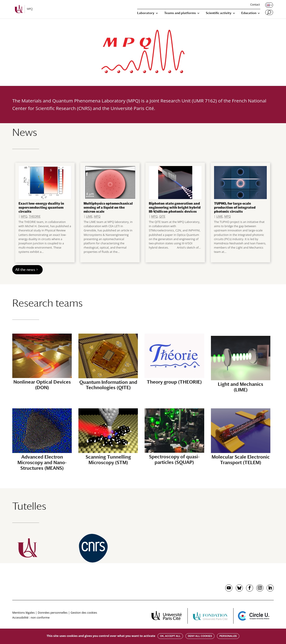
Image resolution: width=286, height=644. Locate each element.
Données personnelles (53, 613)
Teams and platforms (180, 13)
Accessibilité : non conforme (31, 617)
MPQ (24, 216)
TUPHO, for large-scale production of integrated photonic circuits (235, 207)
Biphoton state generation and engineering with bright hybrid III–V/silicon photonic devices (175, 207)
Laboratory (146, 13)
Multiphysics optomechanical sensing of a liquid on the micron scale (108, 207)
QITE (162, 216)
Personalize (228, 636)
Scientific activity (219, 13)
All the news (25, 270)
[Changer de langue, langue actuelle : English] (269, 5)
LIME (89, 216)
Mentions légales (23, 613)
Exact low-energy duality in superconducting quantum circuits (41, 207)
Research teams (47, 303)
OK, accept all (170, 636)
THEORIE (35, 216)
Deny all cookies (200, 636)
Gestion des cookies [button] (84, 613)
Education (249, 13)
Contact (255, 5)
